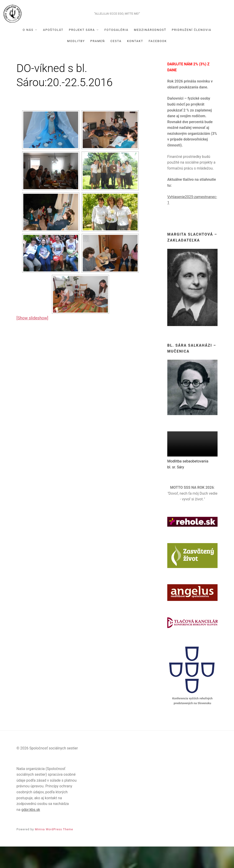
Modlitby (76, 62)
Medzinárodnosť (150, 51)
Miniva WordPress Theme (54, 851)
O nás (28, 51)
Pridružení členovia (192, 51)
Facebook (158, 62)
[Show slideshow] (32, 339)
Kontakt (135, 62)
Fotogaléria (116, 51)
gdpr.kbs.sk (31, 831)
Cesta (116, 62)
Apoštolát (53, 51)
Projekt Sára (82, 51)
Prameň (98, 62)
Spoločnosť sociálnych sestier (117, 22)
